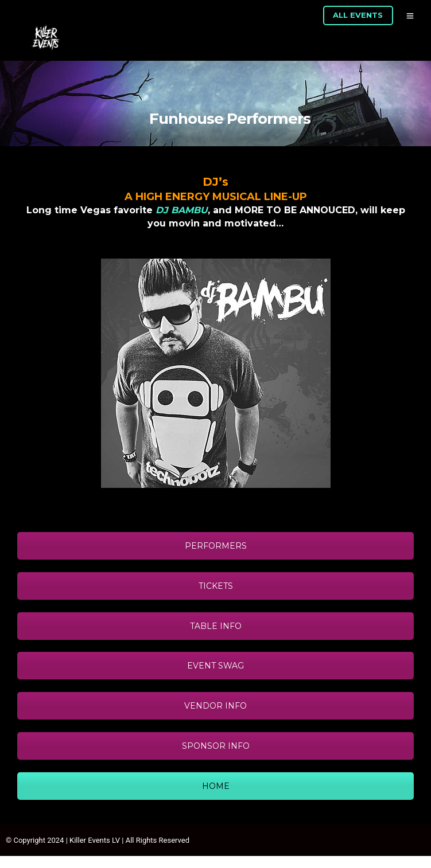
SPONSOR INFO (216, 746)
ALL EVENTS (358, 15)
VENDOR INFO (215, 706)
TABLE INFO (216, 626)
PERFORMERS (216, 546)
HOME (216, 786)
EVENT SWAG (215, 666)
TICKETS (216, 586)
